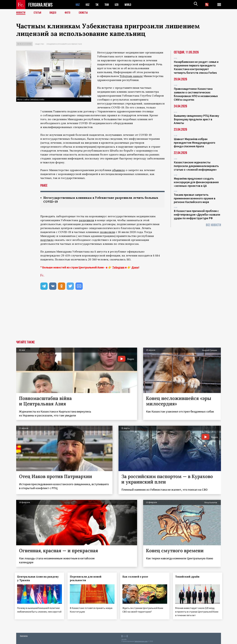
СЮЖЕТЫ (85, 13)
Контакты (24, 635)
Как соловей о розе (137, 577)
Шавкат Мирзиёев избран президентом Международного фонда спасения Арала (195, 143)
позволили (108, 232)
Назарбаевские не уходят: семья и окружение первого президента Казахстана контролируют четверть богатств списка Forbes (196, 67)
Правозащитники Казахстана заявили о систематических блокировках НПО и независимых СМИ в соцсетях (196, 94)
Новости (21, 13)
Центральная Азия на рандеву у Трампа (39, 579)
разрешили (87, 220)
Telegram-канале (131, 76)
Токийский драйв (189, 577)
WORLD (129, 5)
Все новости (213, 225)
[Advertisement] (118, 318)
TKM (107, 5)
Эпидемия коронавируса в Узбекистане (64, 44)
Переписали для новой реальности (87, 579)
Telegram (118, 268)
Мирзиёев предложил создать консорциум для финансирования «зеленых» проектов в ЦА (196, 182)
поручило (47, 240)
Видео (54, 13)
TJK (97, 5)
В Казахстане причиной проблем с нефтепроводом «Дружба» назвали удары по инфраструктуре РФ (197, 215)
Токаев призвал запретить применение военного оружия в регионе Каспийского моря (195, 198)
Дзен (135, 268)
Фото (69, 13)
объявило (118, 170)
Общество (40, 44)
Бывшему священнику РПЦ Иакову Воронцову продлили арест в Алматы (196, 119)
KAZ (78, 5)
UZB (117, 5)
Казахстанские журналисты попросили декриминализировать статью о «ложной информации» (196, 166)
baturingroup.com (141, 641)
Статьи (38, 13)
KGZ (88, 5)
